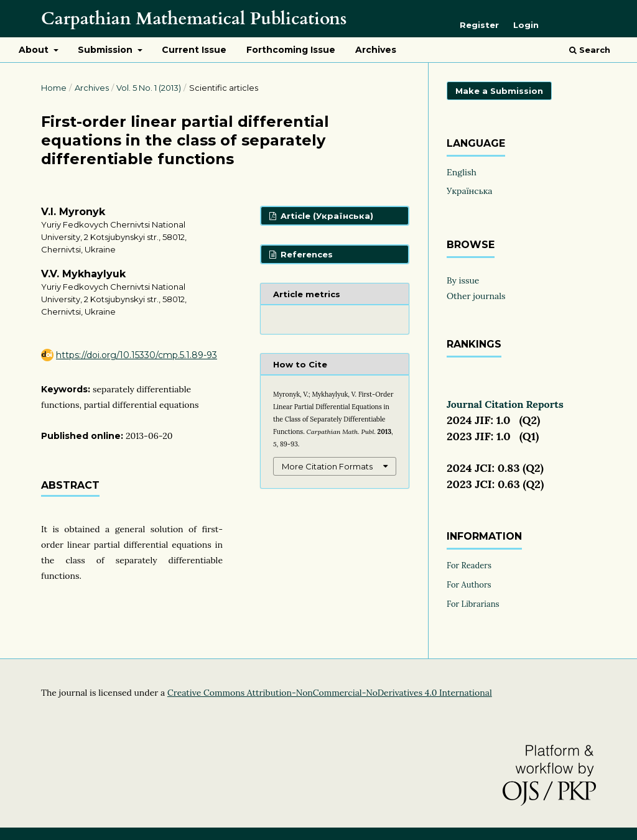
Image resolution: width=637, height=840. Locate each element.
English (462, 172)
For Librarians (473, 604)
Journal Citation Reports (505, 404)
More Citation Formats (327, 466)
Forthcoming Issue (291, 50)
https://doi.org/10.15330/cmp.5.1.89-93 (137, 355)
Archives (376, 50)
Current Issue (194, 50)
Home (54, 88)
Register (479, 25)
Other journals (476, 296)
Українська (470, 191)
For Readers (469, 565)
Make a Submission (499, 91)
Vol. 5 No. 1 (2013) (149, 88)
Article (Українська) (326, 216)
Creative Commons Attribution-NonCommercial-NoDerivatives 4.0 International (330, 693)
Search (590, 50)
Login (526, 25)
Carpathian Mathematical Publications (194, 19)
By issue (463, 280)
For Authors (469, 585)
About (35, 50)
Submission (106, 50)
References (305, 254)
